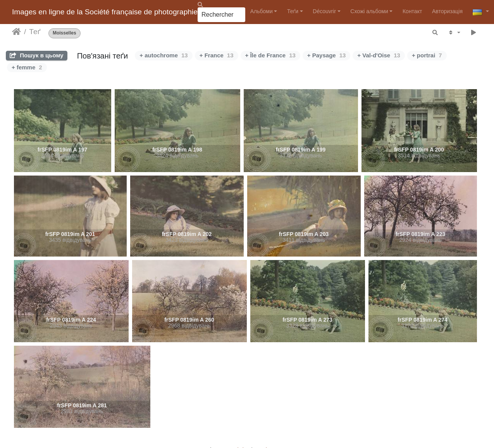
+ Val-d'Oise (379, 55)
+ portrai (427, 55)
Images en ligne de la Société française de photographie (105, 12)
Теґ (35, 32)
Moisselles (65, 33)
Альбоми (262, 11)
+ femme (27, 67)
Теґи (293, 11)
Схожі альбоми (369, 11)
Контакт (412, 11)
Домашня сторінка (16, 32)
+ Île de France (270, 55)
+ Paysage (327, 55)
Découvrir (324, 11)
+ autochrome (164, 55)
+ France (217, 55)
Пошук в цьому (37, 55)
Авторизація (447, 11)
